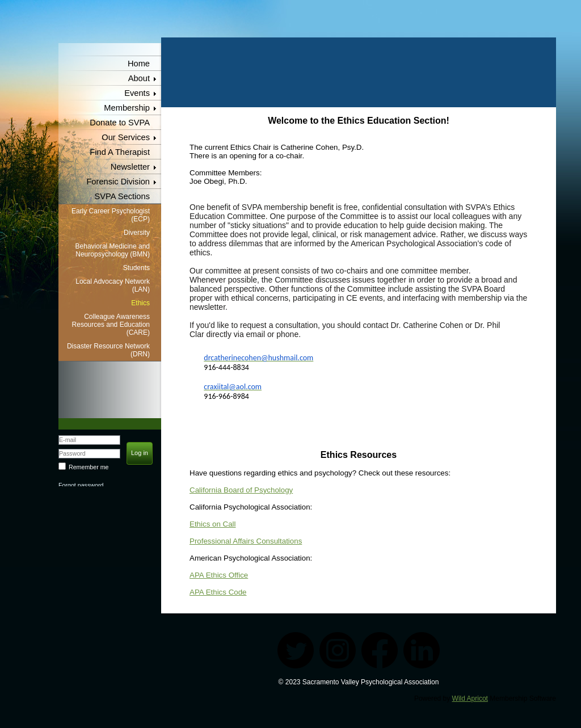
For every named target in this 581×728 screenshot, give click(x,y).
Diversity (137, 233)
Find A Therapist (120, 152)
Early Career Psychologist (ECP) (111, 215)
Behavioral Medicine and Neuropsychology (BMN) (113, 250)
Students (136, 268)
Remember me (89, 467)
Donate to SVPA (120, 123)
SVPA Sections (123, 196)
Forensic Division (118, 182)
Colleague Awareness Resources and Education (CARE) (111, 325)
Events (137, 93)
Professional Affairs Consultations (246, 541)
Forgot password (81, 485)
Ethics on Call (213, 524)
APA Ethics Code (218, 592)
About (139, 78)
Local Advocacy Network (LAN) (113, 285)
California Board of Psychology (241, 490)
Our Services (126, 137)
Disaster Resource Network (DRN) (108, 350)
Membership (127, 108)
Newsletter (130, 167)
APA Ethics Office (219, 575)
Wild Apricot (470, 698)
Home (139, 64)
